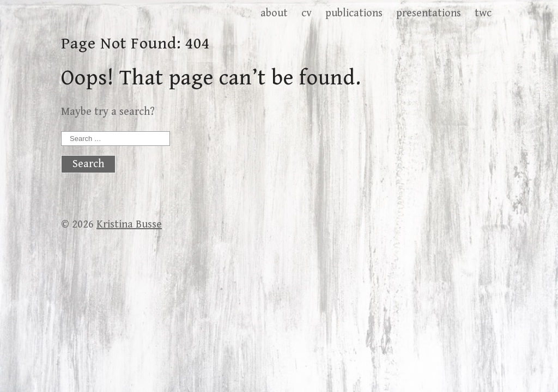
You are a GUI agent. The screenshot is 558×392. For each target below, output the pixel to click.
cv (307, 13)
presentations (429, 13)
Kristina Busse (129, 225)
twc (483, 13)
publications (354, 13)
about (274, 13)
